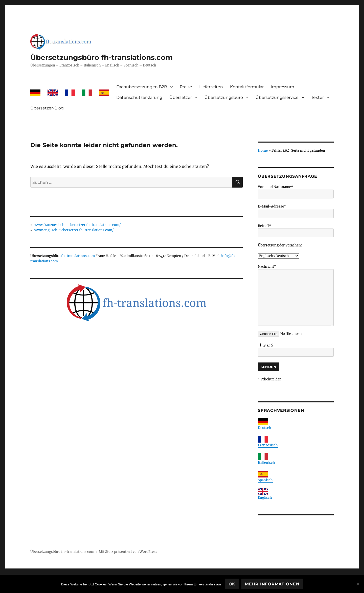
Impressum (282, 87)
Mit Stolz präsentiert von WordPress (128, 552)
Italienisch (266, 463)
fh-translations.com (78, 256)
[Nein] (358, 584)
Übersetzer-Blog (47, 108)
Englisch (265, 498)
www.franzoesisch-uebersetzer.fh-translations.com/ (78, 225)
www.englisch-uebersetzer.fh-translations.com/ (74, 230)
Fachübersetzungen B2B (142, 87)
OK (232, 584)
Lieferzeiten (211, 87)
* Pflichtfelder (269, 379)
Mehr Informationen (272, 584)
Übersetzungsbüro (224, 97)
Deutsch (265, 428)
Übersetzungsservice (277, 97)
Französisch (268, 445)
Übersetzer (181, 97)
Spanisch (265, 480)
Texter (317, 97)
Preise (186, 87)
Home (263, 151)
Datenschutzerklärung (139, 97)
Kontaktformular (247, 87)
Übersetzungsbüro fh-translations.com (101, 57)
